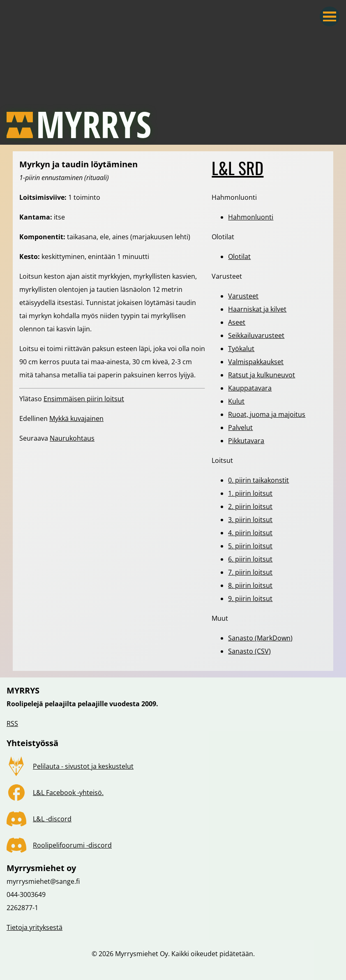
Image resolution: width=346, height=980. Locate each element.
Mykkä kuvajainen (76, 418)
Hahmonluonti (251, 217)
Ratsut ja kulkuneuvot (262, 375)
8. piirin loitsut (250, 585)
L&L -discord (52, 819)
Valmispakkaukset (256, 362)
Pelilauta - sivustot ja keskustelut (83, 766)
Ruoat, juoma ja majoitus (267, 414)
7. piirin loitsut (250, 572)
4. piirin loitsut (250, 533)
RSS (12, 723)
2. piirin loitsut (250, 506)
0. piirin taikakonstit (258, 480)
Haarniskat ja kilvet (257, 309)
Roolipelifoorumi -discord (72, 845)
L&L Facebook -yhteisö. (68, 793)
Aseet (237, 322)
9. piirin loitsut (250, 599)
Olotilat (239, 257)
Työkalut (241, 349)
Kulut (236, 401)
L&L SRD (238, 168)
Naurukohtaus (72, 438)
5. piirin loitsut (250, 546)
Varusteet (243, 296)
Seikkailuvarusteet (256, 335)
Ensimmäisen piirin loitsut (84, 399)
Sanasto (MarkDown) (260, 638)
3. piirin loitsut (250, 520)
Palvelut (240, 428)
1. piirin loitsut (250, 493)
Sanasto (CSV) (249, 651)
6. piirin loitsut (250, 559)
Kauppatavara (250, 388)
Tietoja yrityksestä (35, 927)
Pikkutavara (246, 441)
